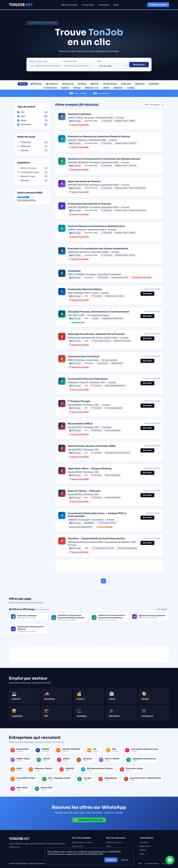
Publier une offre (158, 5)
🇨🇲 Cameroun (52, 84)
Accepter (111, 860)
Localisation (70, 61)
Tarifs (109, 846)
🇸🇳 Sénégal (154, 84)
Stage (22, 120)
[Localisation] (79, 66)
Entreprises (88, 5)
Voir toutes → (163, 609)
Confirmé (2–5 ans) (28, 172)
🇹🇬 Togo (77, 88)
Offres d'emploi (69, 5)
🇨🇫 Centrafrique (110, 84)
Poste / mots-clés (38, 61)
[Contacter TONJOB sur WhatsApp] (170, 860)
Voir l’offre (147, 294)
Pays (99, 61)
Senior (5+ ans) (26, 176)
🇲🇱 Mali (106, 88)
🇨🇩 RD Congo (36, 84)
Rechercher (139, 65)
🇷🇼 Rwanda (140, 84)
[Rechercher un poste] (45, 66)
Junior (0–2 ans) (27, 168)
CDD (21, 116)
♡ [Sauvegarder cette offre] (158, 294)
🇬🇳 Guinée (118, 88)
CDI (21, 112)
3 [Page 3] (115, 581)
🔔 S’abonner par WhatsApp (89, 820)
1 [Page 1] (103, 581)
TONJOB (21, 5)
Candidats (104, 5)
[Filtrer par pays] (112, 66)
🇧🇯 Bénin (65, 88)
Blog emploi (145, 846)
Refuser (125, 860)
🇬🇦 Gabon (82, 84)
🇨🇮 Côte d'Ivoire (50, 88)
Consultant (24, 124)
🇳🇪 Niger (131, 88)
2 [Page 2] (109, 581)
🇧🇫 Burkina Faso (92, 88)
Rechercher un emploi (82, 842)
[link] (109, 120)
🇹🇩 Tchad (95, 84)
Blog (116, 5)
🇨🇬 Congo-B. (68, 84)
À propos (144, 842)
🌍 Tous (23, 84)
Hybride (23, 150)
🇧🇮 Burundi (126, 84)
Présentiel (24, 142)
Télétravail (24, 146)
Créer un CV (78, 846)
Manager (23, 180)
